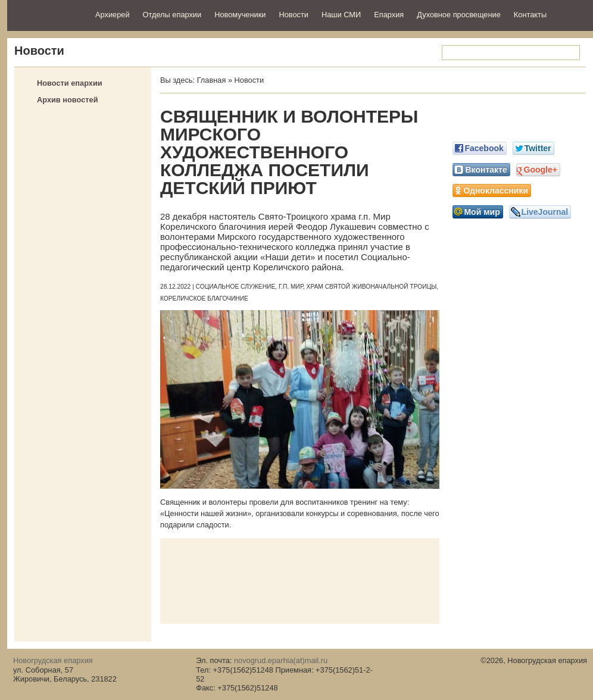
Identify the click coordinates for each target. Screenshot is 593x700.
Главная (212, 80)
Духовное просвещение (459, 15)
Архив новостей (68, 100)
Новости (294, 15)
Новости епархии (70, 83)
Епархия (389, 15)
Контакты (530, 15)
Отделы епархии (172, 15)
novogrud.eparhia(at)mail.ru (281, 660)
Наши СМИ (341, 15)
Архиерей (113, 15)
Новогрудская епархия (47, 14)
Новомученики (240, 15)
